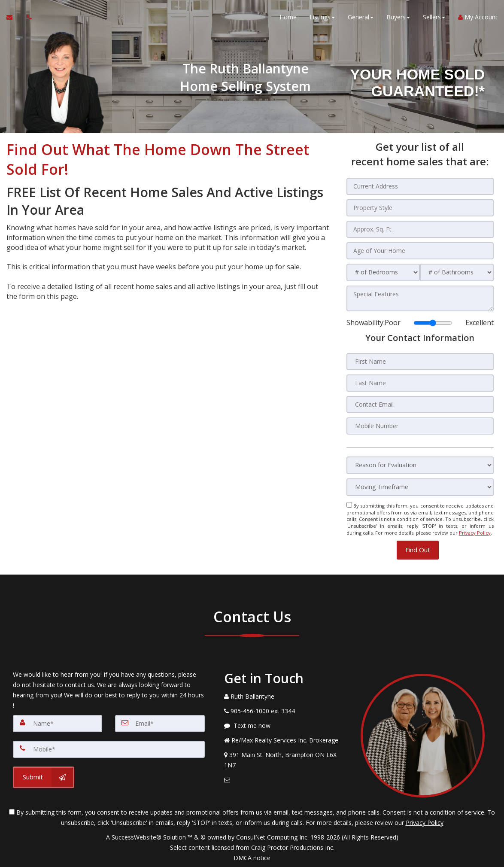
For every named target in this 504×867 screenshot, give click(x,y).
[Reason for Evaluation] (420, 465)
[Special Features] (420, 298)
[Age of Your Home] (420, 251)
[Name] (58, 723)
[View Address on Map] (286, 760)
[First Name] (420, 362)
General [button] (361, 17)
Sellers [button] (434, 17)
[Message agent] (286, 725)
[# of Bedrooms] (383, 272)
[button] (418, 549)
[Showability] (433, 323)
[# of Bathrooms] (457, 272)
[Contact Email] (420, 405)
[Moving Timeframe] (420, 487)
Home (288, 17)
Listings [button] (322, 17)
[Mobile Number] (420, 426)
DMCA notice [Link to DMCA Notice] (252, 857)
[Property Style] (420, 208)
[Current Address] (420, 186)
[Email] (160, 723)
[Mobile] (109, 749)
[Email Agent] (14, 17)
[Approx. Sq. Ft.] (420, 229)
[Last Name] (420, 383)
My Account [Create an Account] (478, 17)
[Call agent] (27, 17)
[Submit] (44, 777)
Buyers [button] (398, 17)
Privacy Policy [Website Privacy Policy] (475, 533)
